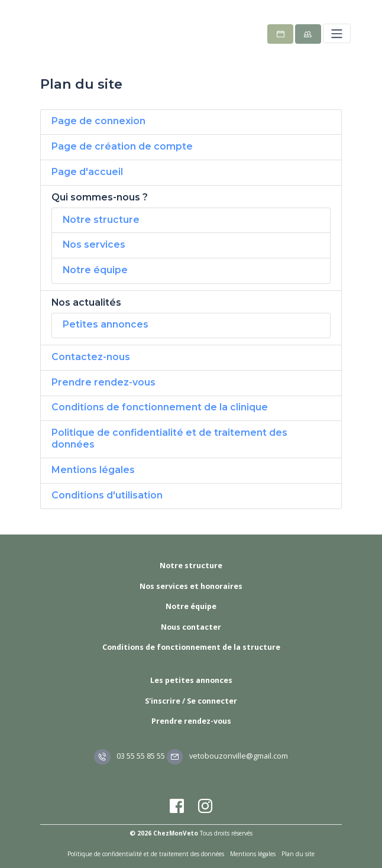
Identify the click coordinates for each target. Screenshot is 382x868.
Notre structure (101, 220)
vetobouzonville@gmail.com (227, 756)
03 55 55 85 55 (130, 756)
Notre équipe (95, 270)
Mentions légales (93, 470)
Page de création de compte (122, 146)
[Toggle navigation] (337, 33)
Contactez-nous (91, 357)
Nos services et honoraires (191, 586)
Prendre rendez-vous (103, 382)
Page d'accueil (87, 172)
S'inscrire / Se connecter (191, 701)
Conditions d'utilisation (107, 495)
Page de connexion (98, 121)
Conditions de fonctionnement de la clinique (160, 407)
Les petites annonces (191, 680)
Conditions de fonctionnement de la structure (191, 647)
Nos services (94, 244)
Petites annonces (106, 324)
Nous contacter (191, 627)
